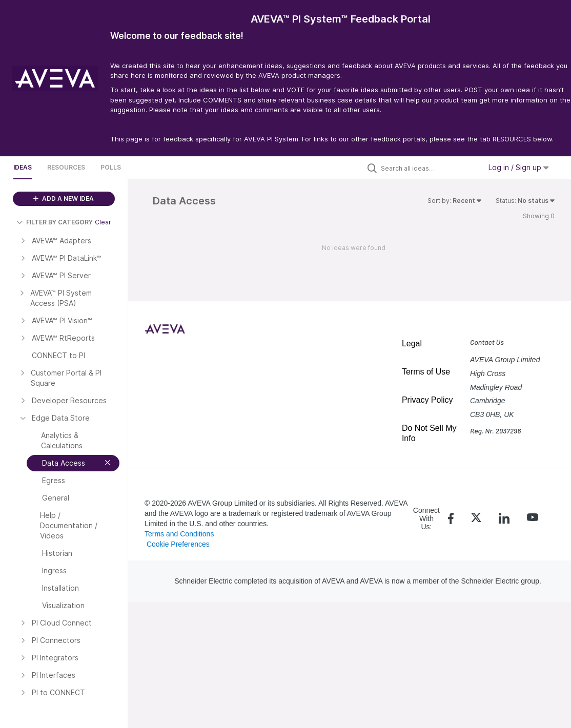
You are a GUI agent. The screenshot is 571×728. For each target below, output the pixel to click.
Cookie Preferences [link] (178, 544)
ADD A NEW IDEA (64, 199)
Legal (412, 344)
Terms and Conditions (179, 534)
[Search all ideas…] (429, 168)
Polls (111, 167)
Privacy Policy (427, 400)
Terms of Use (426, 372)
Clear (103, 222)
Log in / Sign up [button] (519, 167)
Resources (66, 167)
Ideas (23, 167)
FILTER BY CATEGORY (55, 222)
